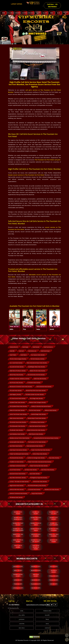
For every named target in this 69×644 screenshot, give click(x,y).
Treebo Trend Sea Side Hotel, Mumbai (39, 466)
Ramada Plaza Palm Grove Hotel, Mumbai (36, 391)
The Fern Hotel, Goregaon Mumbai (18, 359)
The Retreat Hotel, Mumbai (16, 497)
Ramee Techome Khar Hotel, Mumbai (36, 430)
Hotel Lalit (21, 351)
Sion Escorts (54, 584)
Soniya (38, 329)
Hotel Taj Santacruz (48, 347)
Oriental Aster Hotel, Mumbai (40, 482)
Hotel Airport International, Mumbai (18, 450)
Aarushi (52, 329)
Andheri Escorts (18, 566)
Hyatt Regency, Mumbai (15, 395)
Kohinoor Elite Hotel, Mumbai (17, 490)
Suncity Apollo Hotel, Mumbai (17, 442)
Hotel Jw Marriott (14, 347)
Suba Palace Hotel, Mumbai (48, 470)
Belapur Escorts (36, 570)
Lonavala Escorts (18, 588)
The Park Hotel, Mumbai (35, 410)
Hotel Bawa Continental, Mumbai (18, 466)
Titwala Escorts (54, 576)
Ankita (11, 329)
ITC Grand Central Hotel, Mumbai (18, 398)
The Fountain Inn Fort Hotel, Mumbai (37, 442)
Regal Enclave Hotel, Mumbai (17, 486)
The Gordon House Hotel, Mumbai (18, 422)
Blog (47, 624)
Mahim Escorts (36, 580)
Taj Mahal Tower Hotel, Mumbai (17, 402)
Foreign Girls (47, 611)
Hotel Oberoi (24, 355)
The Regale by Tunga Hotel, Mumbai (39, 478)
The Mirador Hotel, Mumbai (16, 430)
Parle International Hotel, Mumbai (35, 446)
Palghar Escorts (36, 584)
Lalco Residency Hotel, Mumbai (17, 434)
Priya (24, 329)
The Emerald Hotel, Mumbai (16, 458)
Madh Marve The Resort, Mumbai (18, 371)
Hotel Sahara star (32, 351)
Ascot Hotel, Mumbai (35, 474)
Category (22, 619)
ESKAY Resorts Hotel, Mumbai (36, 434)
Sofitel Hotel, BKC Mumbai (40, 379)
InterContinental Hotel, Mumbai (44, 387)
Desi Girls (22, 628)
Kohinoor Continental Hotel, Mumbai (18, 493)
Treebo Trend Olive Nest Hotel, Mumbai (40, 450)
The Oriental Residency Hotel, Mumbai (37, 486)
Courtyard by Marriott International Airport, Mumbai (46, 438)
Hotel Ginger (25, 347)
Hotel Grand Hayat (45, 351)
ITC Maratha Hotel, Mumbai (34, 383)
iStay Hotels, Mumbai (54, 458)
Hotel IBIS (12, 351)
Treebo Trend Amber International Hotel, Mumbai (40, 462)
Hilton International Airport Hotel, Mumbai (37, 363)
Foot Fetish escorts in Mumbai (36, 547)
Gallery (47, 615)
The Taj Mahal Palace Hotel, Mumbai (18, 406)
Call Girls (22, 615)
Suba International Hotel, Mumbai (37, 426)
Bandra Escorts (36, 566)
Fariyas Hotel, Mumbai (37, 493)
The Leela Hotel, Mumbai (16, 391)
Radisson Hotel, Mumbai (51, 410)
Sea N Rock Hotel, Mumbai (16, 446)
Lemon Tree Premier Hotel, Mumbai (18, 414)
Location (22, 624)
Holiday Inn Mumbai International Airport (41, 406)
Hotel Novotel (36, 347)
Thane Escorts (18, 584)
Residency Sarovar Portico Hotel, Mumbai (20, 438)
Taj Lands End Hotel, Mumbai (17, 367)
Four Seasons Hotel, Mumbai (38, 355)
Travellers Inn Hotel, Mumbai (17, 462)
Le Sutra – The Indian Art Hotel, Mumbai (19, 482)
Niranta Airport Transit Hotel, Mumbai (37, 418)
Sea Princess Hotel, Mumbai (16, 383)
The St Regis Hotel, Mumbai (36, 398)
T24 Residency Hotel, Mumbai (37, 422)
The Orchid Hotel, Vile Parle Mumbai (36, 375)
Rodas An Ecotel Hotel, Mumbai (17, 410)
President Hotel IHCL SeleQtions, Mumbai (20, 379)
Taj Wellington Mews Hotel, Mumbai (36, 367)
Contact (47, 628)
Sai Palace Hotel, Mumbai (31, 470)
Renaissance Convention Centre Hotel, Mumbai (21, 387)
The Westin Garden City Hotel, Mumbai (35, 395)
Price (47, 619)
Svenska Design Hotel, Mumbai (38, 414)
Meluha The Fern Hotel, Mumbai (38, 371)
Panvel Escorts (54, 580)
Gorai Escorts (18, 580)
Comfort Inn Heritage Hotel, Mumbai (36, 458)
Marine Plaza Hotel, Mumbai (16, 375)
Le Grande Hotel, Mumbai (34, 490)
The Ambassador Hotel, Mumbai (17, 426)
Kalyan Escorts (36, 588)
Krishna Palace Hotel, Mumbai (40, 454)
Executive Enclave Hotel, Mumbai (18, 474)
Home (22, 611)
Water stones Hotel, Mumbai (17, 418)
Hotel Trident (13, 355)
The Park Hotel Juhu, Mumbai (37, 359)
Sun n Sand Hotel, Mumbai (16, 363)
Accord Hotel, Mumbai (15, 470)
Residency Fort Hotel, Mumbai (52, 490)
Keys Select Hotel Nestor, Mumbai (18, 478)
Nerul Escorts (18, 570)
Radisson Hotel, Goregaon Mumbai (37, 402)
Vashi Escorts (54, 566)
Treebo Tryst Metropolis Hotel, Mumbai (19, 454)
